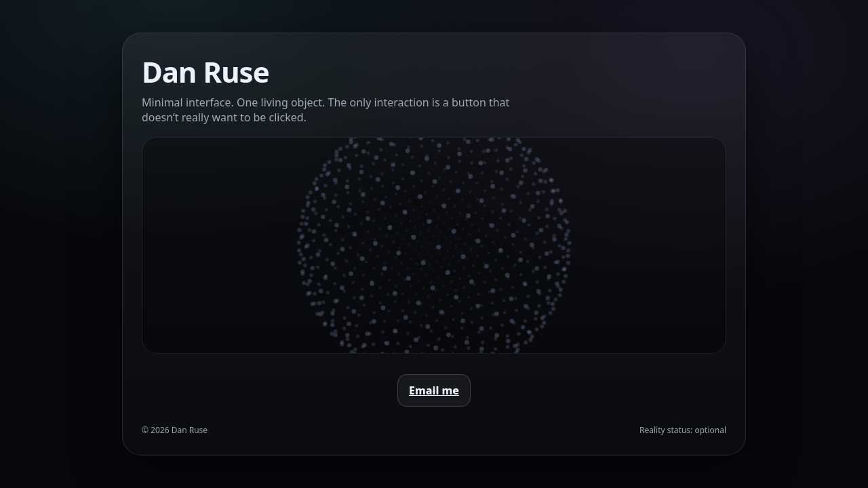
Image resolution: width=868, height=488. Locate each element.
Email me (434, 390)
